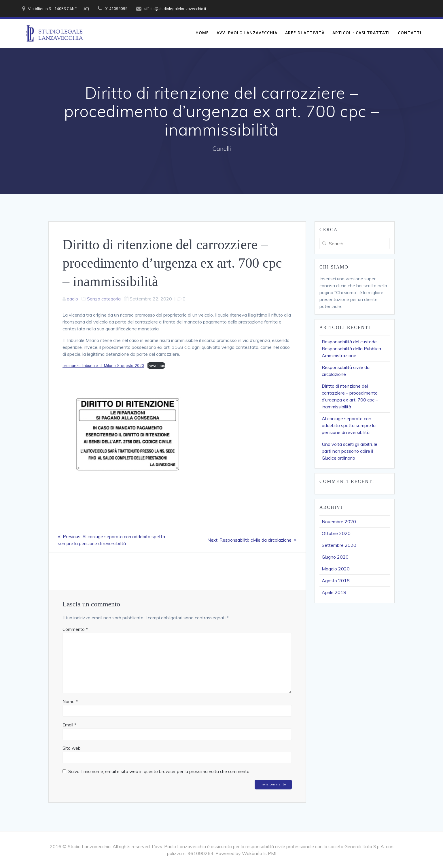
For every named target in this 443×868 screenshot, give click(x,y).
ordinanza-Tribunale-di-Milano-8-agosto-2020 (103, 366)
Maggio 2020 (336, 569)
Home (202, 33)
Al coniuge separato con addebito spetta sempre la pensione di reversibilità (349, 425)
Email (69, 725)
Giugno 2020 (335, 557)
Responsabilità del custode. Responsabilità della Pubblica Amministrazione (351, 349)
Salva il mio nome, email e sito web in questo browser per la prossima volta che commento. (159, 771)
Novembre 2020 (339, 521)
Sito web (72, 748)
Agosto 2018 (336, 580)
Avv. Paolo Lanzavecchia (247, 33)
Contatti (410, 33)
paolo (72, 299)
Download (156, 366)
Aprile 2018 (334, 592)
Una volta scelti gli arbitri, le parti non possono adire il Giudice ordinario (350, 451)
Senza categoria (104, 299)
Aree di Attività (305, 33)
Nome (70, 702)
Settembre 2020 (339, 545)
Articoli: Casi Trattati (361, 33)
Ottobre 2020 (336, 533)
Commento (75, 629)
